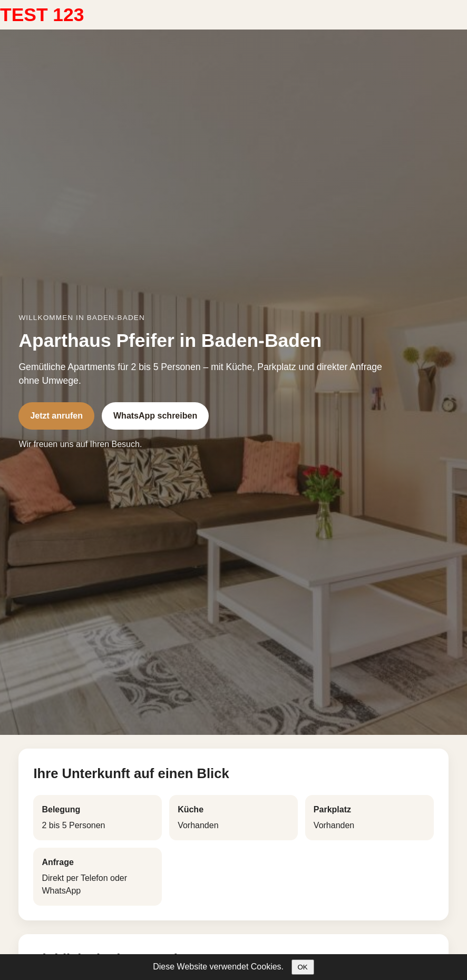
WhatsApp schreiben (155, 416)
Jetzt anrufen (56, 416)
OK (303, 967)
